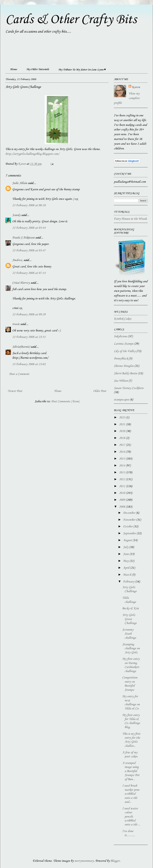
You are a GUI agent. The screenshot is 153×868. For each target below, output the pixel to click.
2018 (122, 438)
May (126, 561)
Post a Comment (19, 374)
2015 (122, 459)
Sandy (16, 215)
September (130, 534)
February (129, 582)
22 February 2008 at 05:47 (29, 251)
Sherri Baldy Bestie (126, 374)
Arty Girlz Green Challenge (129, 619)
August (128, 540)
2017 (122, 445)
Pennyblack (121, 359)
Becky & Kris (131, 609)
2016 (122, 452)
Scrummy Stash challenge (129, 634)
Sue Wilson (121, 381)
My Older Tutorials (38, 69)
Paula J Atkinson (23, 238)
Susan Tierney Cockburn (129, 388)
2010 (122, 493)
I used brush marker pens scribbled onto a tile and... (131, 794)
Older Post (100, 391)
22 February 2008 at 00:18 (29, 205)
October (128, 527)
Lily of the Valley (125, 351)
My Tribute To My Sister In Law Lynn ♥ (82, 70)
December (129, 513)
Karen (136, 87)
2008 (122, 507)
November (130, 520)
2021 (122, 425)
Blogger (115, 861)
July (126, 547)
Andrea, (18, 260)
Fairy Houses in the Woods (130, 219)
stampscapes (121, 400)
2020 (122, 431)
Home (13, 69)
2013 (122, 473)
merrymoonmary (84, 861)
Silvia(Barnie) (21, 347)
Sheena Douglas (124, 366)
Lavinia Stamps (124, 344)
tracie (16, 324)
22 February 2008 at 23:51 (29, 337)
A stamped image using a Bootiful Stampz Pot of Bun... (131, 771)
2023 (122, 418)
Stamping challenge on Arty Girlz (131, 649)
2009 (122, 500)
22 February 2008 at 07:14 (29, 273)
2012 (122, 479)
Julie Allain (20, 183)
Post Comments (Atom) (65, 402)
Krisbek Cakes (123, 319)
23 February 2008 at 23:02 (29, 364)
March (127, 575)
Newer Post (15, 391)
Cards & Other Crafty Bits (71, 20)
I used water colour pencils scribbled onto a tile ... (131, 817)
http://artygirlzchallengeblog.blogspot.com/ (32, 154)
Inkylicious (120, 336)
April (127, 568)
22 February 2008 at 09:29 (29, 315)
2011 (122, 486)
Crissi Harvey (21, 283)
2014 (122, 466)
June (126, 554)
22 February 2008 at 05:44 (29, 228)
